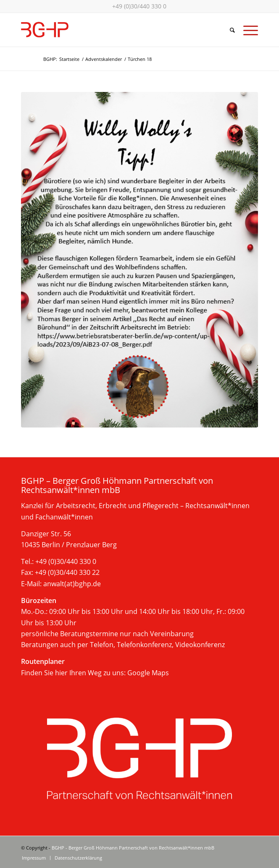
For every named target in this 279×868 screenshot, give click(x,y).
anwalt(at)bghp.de (72, 584)
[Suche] (228, 30)
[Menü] (246, 30)
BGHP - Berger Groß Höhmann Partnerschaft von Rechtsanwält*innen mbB (133, 848)
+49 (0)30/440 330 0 (139, 6)
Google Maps (148, 673)
